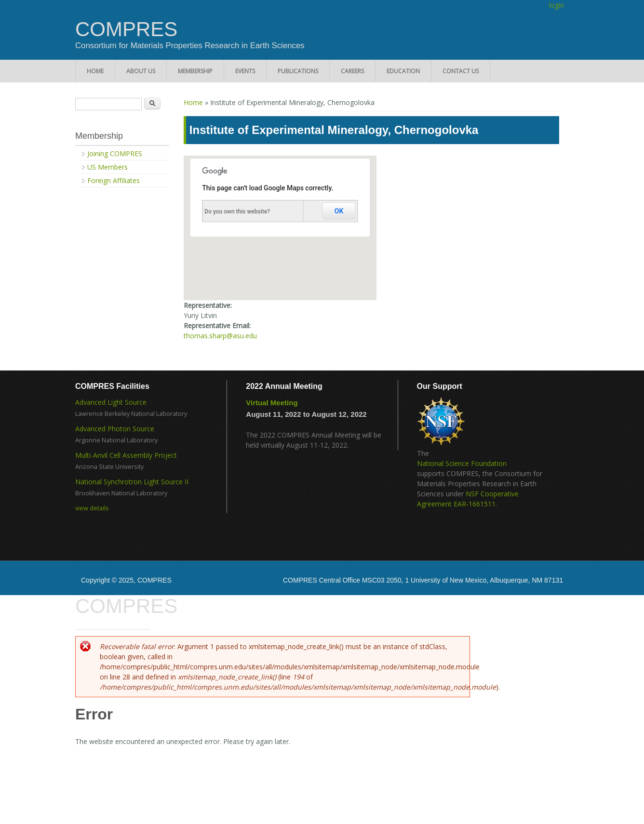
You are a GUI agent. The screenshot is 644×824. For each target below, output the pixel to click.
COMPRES (126, 29)
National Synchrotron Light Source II (132, 482)
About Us (141, 71)
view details (92, 508)
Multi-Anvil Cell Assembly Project (126, 455)
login (557, 5)
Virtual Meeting (272, 403)
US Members (107, 167)
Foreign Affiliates (114, 180)
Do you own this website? (237, 212)
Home (95, 71)
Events (245, 71)
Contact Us (461, 71)
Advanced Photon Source (115, 429)
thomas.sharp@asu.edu (220, 336)
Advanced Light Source (111, 402)
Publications (298, 71)
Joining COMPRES (115, 153)
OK (339, 211)
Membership (195, 71)
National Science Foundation (462, 463)
